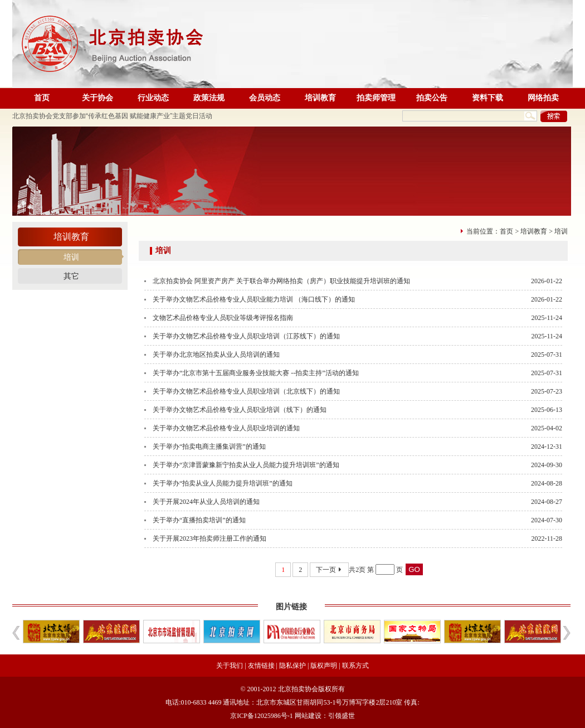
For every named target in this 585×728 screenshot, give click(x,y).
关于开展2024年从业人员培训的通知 (206, 502)
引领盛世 (342, 716)
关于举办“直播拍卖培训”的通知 (199, 520)
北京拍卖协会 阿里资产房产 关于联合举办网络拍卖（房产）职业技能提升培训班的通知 (281, 281)
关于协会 (97, 98)
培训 (71, 257)
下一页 (329, 570)
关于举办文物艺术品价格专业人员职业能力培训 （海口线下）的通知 (254, 299)
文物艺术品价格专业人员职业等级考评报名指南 (223, 318)
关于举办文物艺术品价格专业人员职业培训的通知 (226, 428)
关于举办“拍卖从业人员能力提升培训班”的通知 (223, 483)
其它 (71, 276)
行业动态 (153, 98)
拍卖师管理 (376, 98)
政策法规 (209, 98)
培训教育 (320, 98)
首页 (42, 98)
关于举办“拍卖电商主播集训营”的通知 (209, 446)
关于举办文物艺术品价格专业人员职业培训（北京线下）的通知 (246, 391)
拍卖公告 (432, 98)
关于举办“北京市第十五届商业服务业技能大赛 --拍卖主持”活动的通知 (256, 373)
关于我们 (230, 666)
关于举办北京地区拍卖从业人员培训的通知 (216, 355)
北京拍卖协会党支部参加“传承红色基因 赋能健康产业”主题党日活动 (112, 116)
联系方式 (355, 666)
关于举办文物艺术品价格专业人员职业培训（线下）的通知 (240, 410)
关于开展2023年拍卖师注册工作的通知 (209, 538)
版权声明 (324, 666)
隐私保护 (292, 666)
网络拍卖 (543, 98)
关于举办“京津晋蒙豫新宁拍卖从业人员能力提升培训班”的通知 (246, 465)
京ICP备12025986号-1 (262, 716)
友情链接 (261, 666)
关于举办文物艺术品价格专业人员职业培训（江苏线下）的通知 (246, 336)
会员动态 (265, 98)
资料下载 (487, 98)
